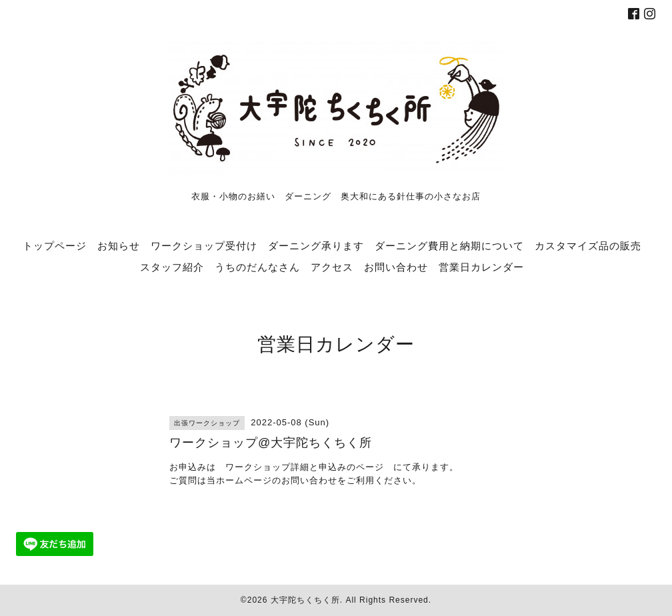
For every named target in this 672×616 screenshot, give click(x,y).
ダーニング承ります (316, 245)
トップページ (55, 245)
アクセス (332, 267)
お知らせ (119, 245)
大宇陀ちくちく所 (305, 600)
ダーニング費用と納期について (449, 245)
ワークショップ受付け (204, 245)
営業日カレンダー (481, 267)
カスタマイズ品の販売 (588, 245)
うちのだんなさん (257, 267)
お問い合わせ (396, 267)
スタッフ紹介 (172, 267)
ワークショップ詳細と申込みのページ (305, 467)
